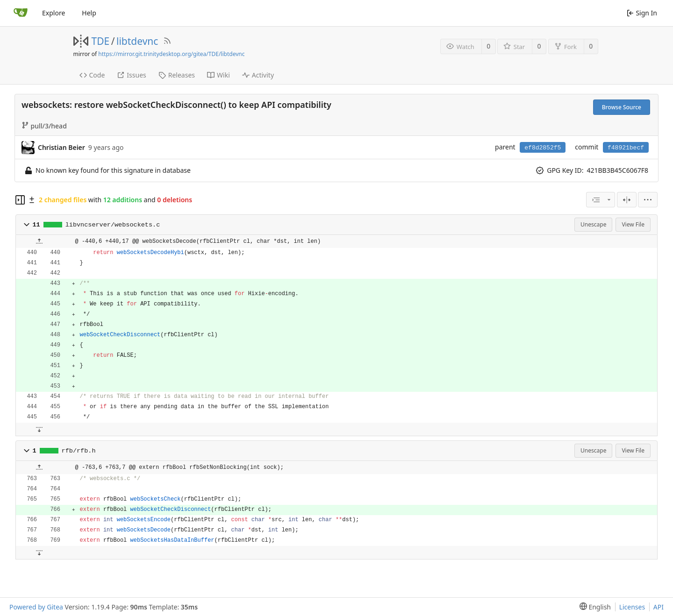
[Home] (21, 13)
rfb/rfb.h (79, 451)
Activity (258, 75)
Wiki (218, 75)
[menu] (648, 200)
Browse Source (622, 107)
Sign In (642, 13)
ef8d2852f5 (543, 148)
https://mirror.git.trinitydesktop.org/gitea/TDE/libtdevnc (171, 54)
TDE (101, 41)
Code (92, 75)
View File (633, 224)
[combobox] (601, 200)
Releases (177, 75)
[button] (27, 225)
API (659, 607)
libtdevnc (137, 41)
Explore (54, 13)
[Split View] (627, 200)
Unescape (593, 224)
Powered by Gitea (36, 607)
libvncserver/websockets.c (113, 225)
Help (89, 13)
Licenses (632, 607)
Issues (131, 75)
